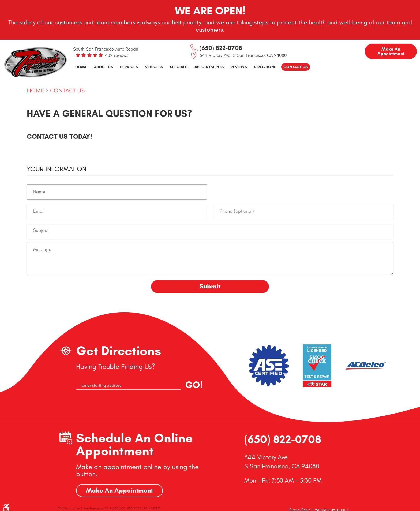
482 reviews (117, 55)
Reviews (239, 67)
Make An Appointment (119, 490)
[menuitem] (81, 67)
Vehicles (154, 67)
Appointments (209, 67)
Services (129, 67)
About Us (104, 67)
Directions (265, 67)
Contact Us (296, 67)
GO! (194, 385)
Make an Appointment (391, 51)
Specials (179, 67)
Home (81, 67)
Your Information (57, 169)
